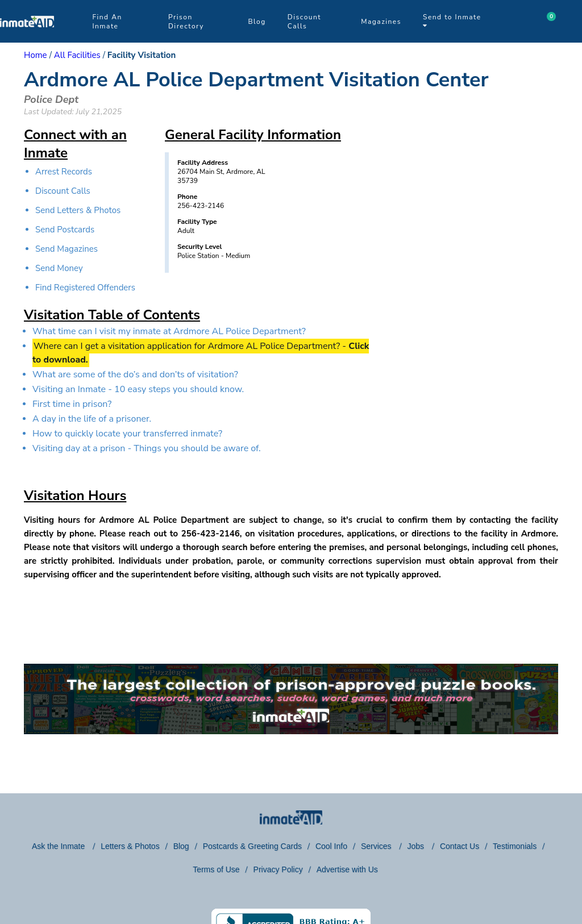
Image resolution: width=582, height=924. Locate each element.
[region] (462, 236)
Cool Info (331, 846)
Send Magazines (66, 249)
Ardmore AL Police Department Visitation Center (256, 80)
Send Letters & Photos (78, 210)
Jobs (416, 846)
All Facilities (77, 55)
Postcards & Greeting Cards (252, 846)
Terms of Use (216, 869)
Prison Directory (186, 22)
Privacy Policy (278, 869)
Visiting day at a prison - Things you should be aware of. (147, 448)
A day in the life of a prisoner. (92, 419)
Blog (257, 22)
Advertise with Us (347, 869)
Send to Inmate (452, 21)
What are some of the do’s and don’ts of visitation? (135, 374)
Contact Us (460, 846)
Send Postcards (65, 230)
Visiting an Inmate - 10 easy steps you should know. (138, 389)
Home (36, 55)
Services (377, 846)
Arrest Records (64, 172)
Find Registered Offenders (85, 288)
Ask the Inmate (59, 846)
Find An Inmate (107, 22)
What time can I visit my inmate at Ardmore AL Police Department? (169, 331)
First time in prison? (72, 404)
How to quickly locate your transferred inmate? (127, 434)
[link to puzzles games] (291, 699)
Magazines (381, 22)
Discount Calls (304, 22)
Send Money (59, 268)
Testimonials (515, 846)
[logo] (27, 40)
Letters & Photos (130, 846)
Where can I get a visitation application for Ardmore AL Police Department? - (201, 353)
